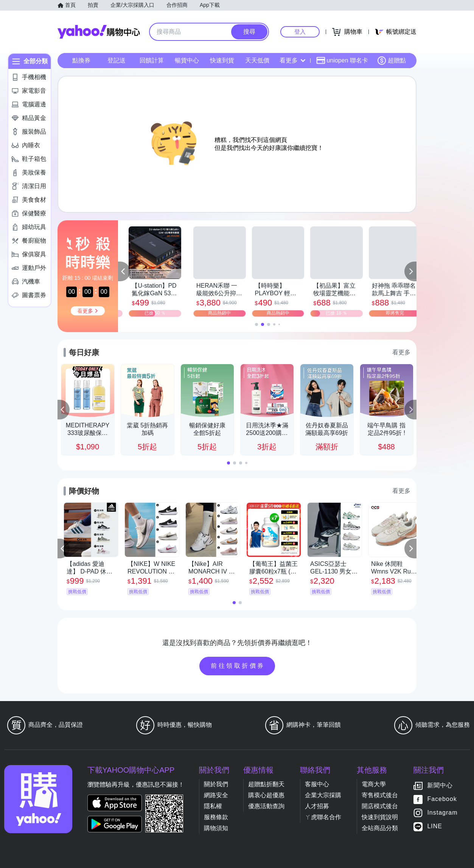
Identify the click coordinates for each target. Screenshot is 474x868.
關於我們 (216, 784)
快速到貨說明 (380, 817)
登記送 (117, 60)
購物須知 (216, 828)
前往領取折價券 (238, 666)
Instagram (442, 813)
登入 (300, 32)
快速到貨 (222, 60)
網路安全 (216, 795)
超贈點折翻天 (266, 784)
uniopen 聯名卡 (342, 61)
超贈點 (392, 61)
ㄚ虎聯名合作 (323, 817)
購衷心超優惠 (266, 795)
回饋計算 (152, 60)
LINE (435, 826)
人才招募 (317, 806)
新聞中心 (440, 785)
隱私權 (213, 806)
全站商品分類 (380, 828)
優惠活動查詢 (266, 806)
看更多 (292, 60)
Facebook (442, 799)
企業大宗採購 (323, 795)
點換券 (81, 60)
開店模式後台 (380, 806)
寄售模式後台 (380, 795)
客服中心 (317, 784)
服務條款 (216, 817)
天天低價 (257, 60)
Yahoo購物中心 (99, 32)
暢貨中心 (187, 60)
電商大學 (374, 784)
